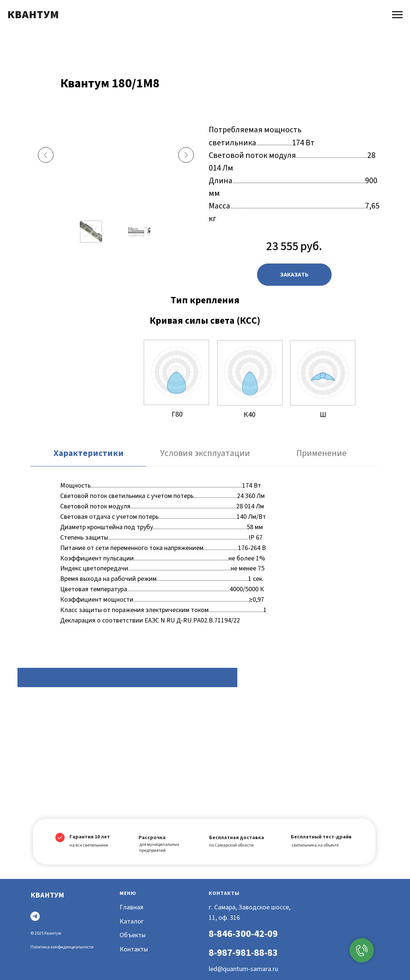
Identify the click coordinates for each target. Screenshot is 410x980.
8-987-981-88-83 (243, 953)
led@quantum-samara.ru (243, 969)
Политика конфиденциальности (62, 947)
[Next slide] (186, 155)
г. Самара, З (225, 907)
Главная (131, 907)
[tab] (89, 457)
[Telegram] (35, 916)
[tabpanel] (205, 555)
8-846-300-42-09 (243, 934)
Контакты (134, 949)
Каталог (132, 921)
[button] (294, 275)
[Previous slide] (46, 155)
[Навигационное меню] (397, 15)
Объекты (133, 935)
